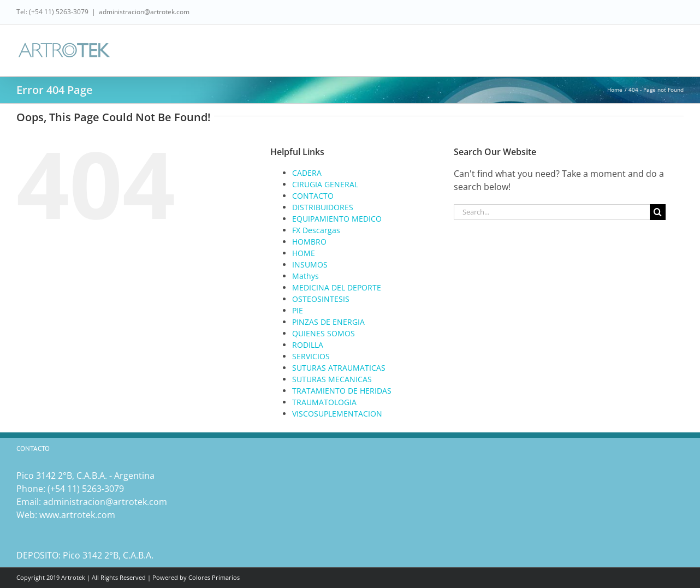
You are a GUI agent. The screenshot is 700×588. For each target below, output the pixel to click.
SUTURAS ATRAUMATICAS (339, 368)
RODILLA (308, 345)
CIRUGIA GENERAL (325, 184)
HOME (304, 253)
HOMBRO (309, 242)
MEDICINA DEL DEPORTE (337, 287)
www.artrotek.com (77, 515)
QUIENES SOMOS (324, 333)
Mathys (305, 276)
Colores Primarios (214, 577)
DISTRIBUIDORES (323, 207)
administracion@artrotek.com (144, 12)
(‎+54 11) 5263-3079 (86, 489)
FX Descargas (316, 230)
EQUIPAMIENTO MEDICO (337, 219)
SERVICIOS (311, 356)
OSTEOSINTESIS (321, 299)
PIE (298, 310)
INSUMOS (310, 265)
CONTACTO (313, 196)
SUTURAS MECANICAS (332, 379)
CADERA (307, 173)
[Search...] (551, 212)
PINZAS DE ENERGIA (328, 322)
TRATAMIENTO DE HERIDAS (342, 391)
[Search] (658, 212)
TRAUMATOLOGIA (324, 402)
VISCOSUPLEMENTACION (337, 414)
